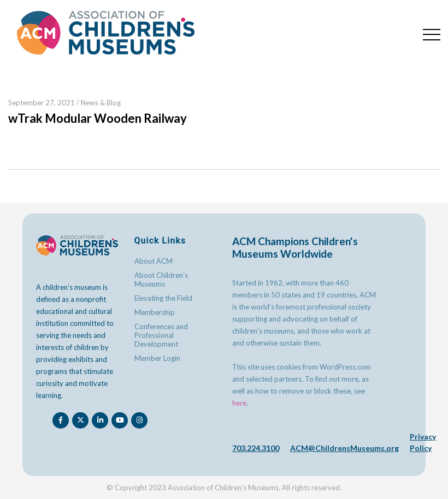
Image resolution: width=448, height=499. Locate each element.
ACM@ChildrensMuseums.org (344, 448)
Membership (155, 312)
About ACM (154, 261)
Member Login (157, 358)
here (239, 403)
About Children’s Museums (161, 280)
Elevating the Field (163, 298)
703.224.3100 (256, 448)
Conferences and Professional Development (161, 335)
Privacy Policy (423, 442)
